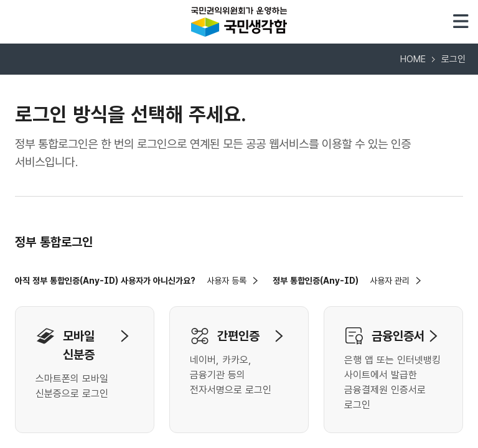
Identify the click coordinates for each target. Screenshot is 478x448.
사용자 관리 (390, 281)
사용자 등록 (227, 281)
